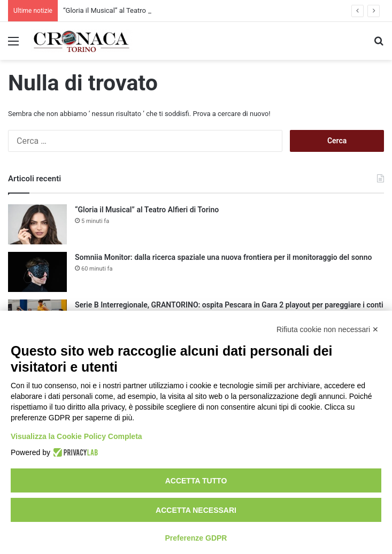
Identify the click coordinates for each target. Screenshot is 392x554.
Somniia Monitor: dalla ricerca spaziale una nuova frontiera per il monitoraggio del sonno (223, 257)
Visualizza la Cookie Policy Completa (76, 436)
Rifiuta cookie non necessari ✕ (328, 329)
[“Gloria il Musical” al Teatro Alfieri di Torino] (37, 224)
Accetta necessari (196, 510)
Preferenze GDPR (196, 538)
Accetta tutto (196, 481)
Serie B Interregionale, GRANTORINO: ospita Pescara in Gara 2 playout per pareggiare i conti (229, 305)
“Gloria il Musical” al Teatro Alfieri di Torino (129, 10)
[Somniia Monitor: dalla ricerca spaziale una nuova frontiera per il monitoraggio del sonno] (37, 272)
